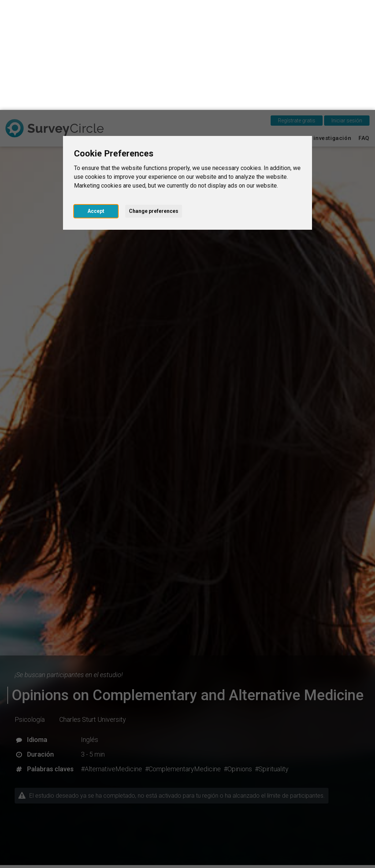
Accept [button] (96, 101)
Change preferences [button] (154, 101)
